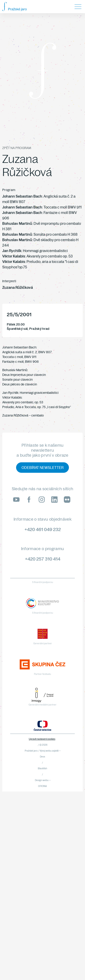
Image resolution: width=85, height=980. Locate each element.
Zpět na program (17, 148)
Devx (42, 757)
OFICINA (42, 786)
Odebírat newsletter (42, 468)
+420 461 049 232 (43, 529)
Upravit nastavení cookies (42, 739)
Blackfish (42, 768)
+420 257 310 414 (43, 559)
